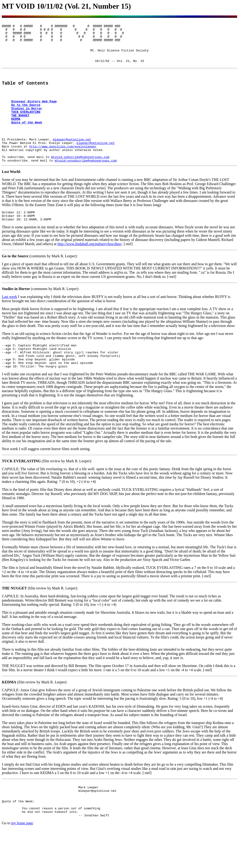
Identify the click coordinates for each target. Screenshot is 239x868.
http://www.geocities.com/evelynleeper (63, 169)
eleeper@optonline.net (96, 164)
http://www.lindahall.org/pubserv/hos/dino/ (90, 271)
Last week (9, 324)
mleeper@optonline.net (72, 160)
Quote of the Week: (18, 837)
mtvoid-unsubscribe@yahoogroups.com (86, 185)
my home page (22, 862)
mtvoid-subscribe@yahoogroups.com (80, 181)
